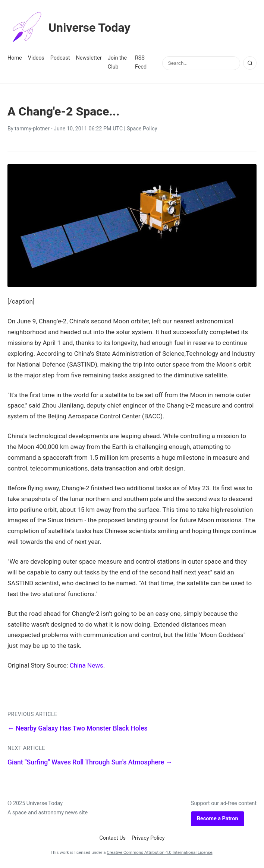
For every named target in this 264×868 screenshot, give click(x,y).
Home (15, 58)
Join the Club (117, 62)
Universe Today (69, 28)
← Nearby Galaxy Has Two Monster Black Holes (78, 728)
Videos (36, 58)
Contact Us (112, 838)
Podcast (60, 58)
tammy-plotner (32, 129)
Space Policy (142, 129)
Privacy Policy (148, 838)
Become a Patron (218, 819)
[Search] (250, 63)
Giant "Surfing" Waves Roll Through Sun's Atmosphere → (90, 762)
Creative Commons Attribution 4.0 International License (159, 852)
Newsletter (89, 58)
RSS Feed (141, 62)
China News (87, 665)
